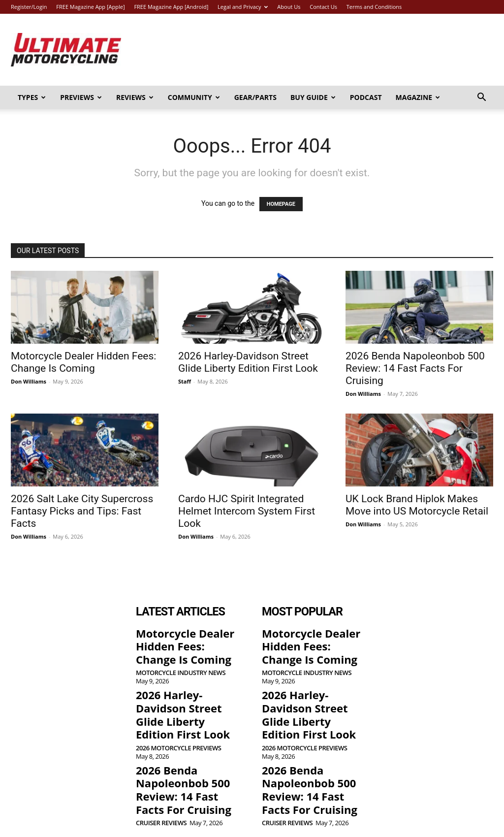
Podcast (366, 97)
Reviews (135, 97)
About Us (289, 7)
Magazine (418, 97)
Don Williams (29, 381)
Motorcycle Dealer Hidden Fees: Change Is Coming (83, 362)
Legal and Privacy (243, 7)
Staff (185, 381)
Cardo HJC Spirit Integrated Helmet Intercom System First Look (247, 511)
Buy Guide (313, 97)
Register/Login (29, 7)
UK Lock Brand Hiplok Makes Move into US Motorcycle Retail (417, 505)
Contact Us (323, 7)
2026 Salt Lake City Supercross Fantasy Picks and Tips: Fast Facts (82, 511)
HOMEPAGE (281, 204)
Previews (81, 97)
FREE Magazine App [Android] (171, 7)
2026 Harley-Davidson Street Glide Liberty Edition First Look (248, 362)
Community (194, 97)
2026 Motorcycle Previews (178, 720)
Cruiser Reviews (161, 785)
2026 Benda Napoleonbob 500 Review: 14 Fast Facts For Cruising (415, 368)
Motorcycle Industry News (181, 665)
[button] (481, 98)
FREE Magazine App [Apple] (90, 7)
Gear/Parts (255, 97)
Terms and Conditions (374, 7)
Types (32, 97)
